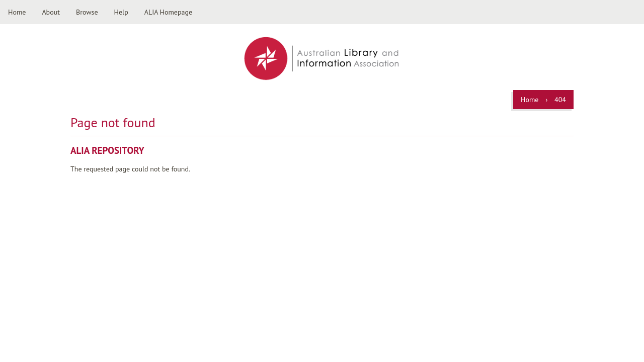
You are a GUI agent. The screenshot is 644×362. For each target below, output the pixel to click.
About (51, 12)
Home (17, 12)
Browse (87, 12)
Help (121, 12)
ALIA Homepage (168, 12)
